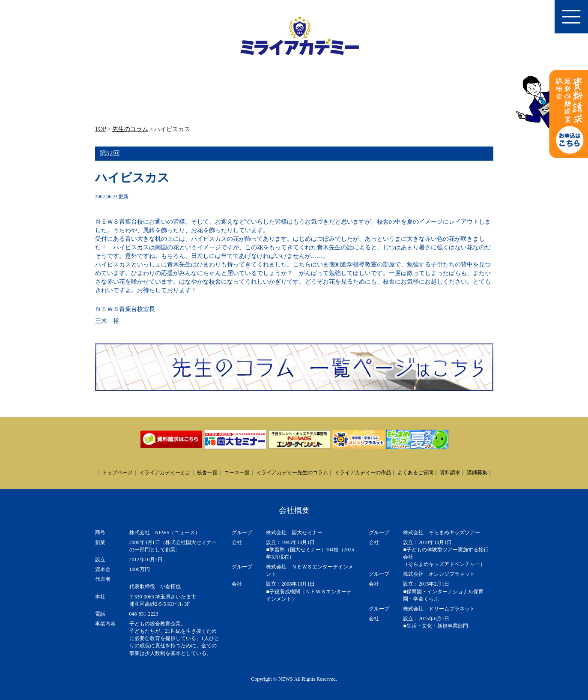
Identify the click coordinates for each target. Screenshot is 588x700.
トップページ (117, 473)
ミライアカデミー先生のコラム (292, 473)
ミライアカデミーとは (165, 473)
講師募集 (477, 473)
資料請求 (450, 473)
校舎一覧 (207, 473)
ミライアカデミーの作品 (363, 473)
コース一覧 (237, 473)
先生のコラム (130, 129)
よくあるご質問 (415, 473)
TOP (101, 129)
